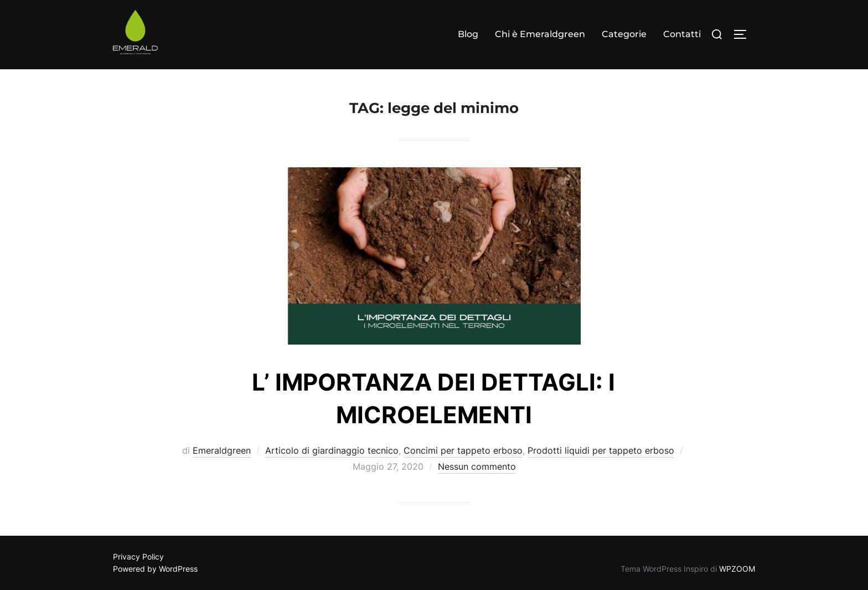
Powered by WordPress (155, 569)
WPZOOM (737, 569)
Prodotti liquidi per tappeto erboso (601, 450)
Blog (468, 34)
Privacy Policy (138, 556)
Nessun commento (477, 466)
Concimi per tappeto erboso (463, 450)
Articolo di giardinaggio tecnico (332, 450)
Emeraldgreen (222, 450)
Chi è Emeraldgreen (540, 34)
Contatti (682, 34)
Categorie (624, 34)
